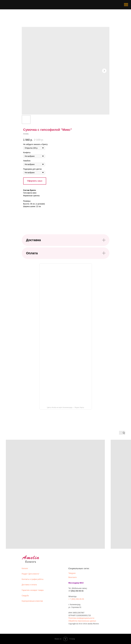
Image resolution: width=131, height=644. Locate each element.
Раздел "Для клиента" (31, 574)
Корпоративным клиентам (32, 601)
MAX (82, 583)
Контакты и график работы (33, 579)
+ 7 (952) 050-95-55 (76, 599)
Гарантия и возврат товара (33, 590)
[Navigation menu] (126, 5)
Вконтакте (73, 577)
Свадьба (25, 596)
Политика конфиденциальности (81, 618)
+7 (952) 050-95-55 (76, 591)
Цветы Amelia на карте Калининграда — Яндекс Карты (66, 407)
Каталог (25, 568)
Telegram (72, 573)
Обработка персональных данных (82, 621)
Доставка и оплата (29, 585)
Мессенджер (74, 583)
